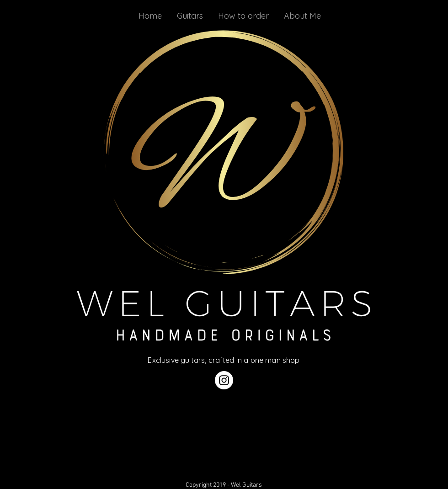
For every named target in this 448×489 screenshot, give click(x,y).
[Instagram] (224, 380)
